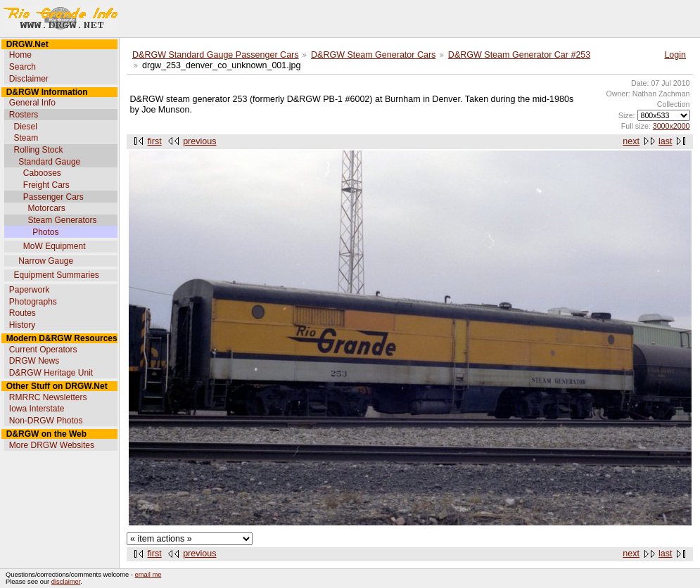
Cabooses (42, 173)
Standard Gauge (49, 162)
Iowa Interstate (37, 409)
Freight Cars (46, 185)
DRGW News (34, 361)
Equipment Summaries (56, 275)
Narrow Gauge (46, 261)
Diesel (25, 127)
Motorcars (46, 208)
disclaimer (66, 582)
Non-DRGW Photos (46, 421)
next (631, 141)
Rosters (24, 115)
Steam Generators (62, 220)
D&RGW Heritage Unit (51, 373)
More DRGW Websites (52, 445)
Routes (23, 313)
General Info (32, 103)
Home (20, 55)
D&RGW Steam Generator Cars (373, 55)
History (22, 325)
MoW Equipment (55, 246)
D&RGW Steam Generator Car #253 (519, 55)
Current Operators (43, 350)
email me (148, 575)
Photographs (33, 302)
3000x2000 (672, 126)
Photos (45, 232)
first (155, 141)
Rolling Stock (38, 150)
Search (23, 67)
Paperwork (29, 290)
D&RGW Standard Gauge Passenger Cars (216, 55)
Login (675, 55)
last (665, 141)
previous (199, 141)
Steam (26, 138)
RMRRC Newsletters (48, 397)
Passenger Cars (53, 197)
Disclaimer (29, 79)
